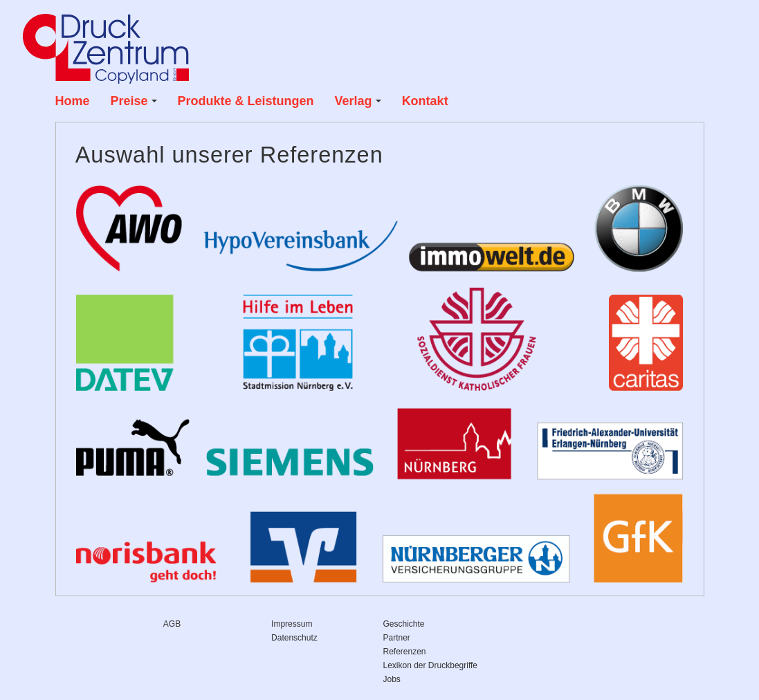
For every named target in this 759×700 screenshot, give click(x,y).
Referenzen (405, 652)
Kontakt (425, 101)
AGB (172, 624)
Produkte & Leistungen (246, 101)
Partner (397, 638)
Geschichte (404, 624)
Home (73, 101)
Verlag (358, 101)
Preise (134, 101)
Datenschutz (294, 638)
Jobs (392, 679)
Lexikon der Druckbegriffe (431, 665)
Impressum (292, 624)
